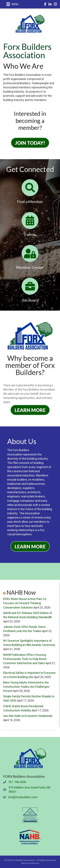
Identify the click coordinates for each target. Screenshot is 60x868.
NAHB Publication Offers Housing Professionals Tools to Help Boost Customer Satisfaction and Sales (25, 659)
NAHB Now (21, 592)
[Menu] (12, 4)
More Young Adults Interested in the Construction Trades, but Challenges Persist (26, 687)
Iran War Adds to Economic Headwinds (28, 716)
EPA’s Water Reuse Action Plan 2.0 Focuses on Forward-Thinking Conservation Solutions (25, 603)
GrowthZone (33, 863)
